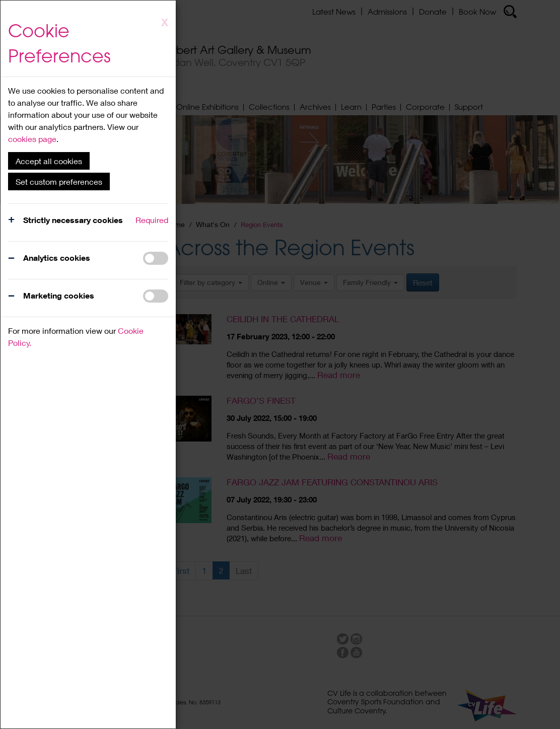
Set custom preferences (59, 181)
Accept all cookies (49, 161)
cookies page (32, 139)
